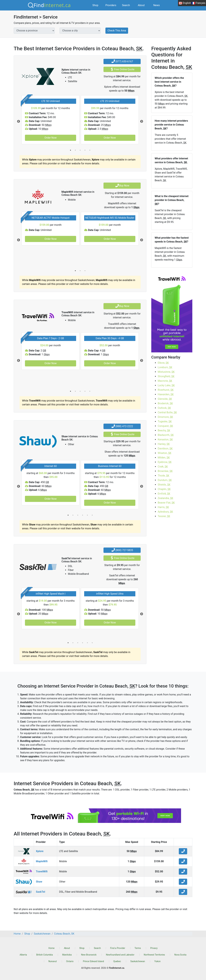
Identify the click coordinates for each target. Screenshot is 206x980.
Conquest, (165, 426)
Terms (138, 948)
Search (126, 5)
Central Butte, (167, 412)
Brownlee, (165, 471)
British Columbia (44, 955)
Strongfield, (166, 376)
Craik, (163, 467)
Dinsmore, (165, 417)
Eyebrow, (165, 462)
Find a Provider (118, 948)
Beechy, (164, 430)
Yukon (157, 961)
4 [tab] (85, 150)
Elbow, (163, 363)
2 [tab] (75, 150)
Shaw (39, 882)
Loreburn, (165, 367)
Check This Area (117, 31)
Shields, (164, 485)
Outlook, (164, 408)
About (141, 5)
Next (142, 121)
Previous (19, 121)
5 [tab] (90, 150)
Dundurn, (165, 480)
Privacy (154, 948)
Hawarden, (166, 394)
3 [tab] (80, 150)
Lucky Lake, (166, 385)
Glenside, (165, 399)
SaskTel (40, 892)
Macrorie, (165, 381)
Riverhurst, (166, 390)
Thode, (164, 476)
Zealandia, (165, 498)
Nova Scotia (180, 955)
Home (51, 948)
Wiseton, (165, 453)
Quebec (117, 961)
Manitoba (67, 955)
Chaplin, (164, 489)
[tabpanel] (51, 120)
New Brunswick (89, 955)
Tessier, (164, 516)
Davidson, (165, 449)
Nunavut (53, 961)
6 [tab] (92, 515)
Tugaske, (165, 421)
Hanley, (164, 444)
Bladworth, (166, 435)
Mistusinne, (166, 372)
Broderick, (165, 403)
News (156, 5)
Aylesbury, (165, 512)
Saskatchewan (138, 961)
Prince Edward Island (93, 961)
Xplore (40, 851)
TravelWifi (42, 871)
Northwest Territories (154, 955)
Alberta (23, 955)
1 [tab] (70, 150)
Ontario (70, 961)
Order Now (51, 138)
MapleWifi (42, 861)
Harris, (163, 507)
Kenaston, (165, 439)
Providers (111, 5)
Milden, (164, 458)
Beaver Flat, (166, 503)
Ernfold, (164, 494)
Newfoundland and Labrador (120, 955)
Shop (95, 5)
